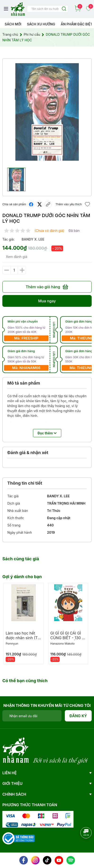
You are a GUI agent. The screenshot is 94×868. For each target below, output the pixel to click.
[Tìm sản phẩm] (47, 9)
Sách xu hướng (41, 24)
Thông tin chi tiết (25, 483)
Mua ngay (47, 301)
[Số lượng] (14, 270)
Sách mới (13, 24)
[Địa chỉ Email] (32, 716)
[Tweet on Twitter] (40, 204)
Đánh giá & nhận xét (28, 453)
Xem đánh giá (16, 257)
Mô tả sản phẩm (24, 383)
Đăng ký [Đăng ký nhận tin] (78, 716)
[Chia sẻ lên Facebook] (31, 204)
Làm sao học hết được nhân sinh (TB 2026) (23, 638)
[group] (47, 112)
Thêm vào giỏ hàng (47, 287)
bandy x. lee (33, 239)
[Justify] (64, 9)
